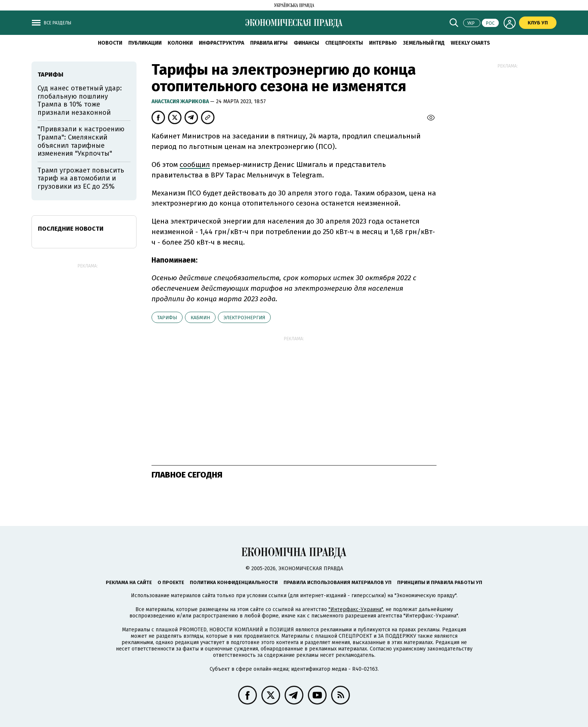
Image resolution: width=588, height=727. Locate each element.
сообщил (195, 164)
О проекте (171, 582)
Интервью (383, 43)
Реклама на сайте (129, 582)
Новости (110, 43)
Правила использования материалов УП (337, 582)
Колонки (180, 43)
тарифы (167, 318)
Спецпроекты (344, 43)
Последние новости (71, 229)
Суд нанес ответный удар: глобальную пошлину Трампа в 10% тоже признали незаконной (80, 100)
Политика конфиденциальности (234, 582)
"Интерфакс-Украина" (356, 609)
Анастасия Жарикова (181, 101)
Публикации (145, 43)
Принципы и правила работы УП (440, 582)
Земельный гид (424, 43)
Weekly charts (470, 43)
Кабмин (200, 318)
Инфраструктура (221, 43)
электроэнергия (244, 318)
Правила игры (269, 43)
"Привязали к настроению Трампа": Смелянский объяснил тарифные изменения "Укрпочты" (81, 141)
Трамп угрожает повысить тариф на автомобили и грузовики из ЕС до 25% (81, 178)
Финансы (306, 43)
